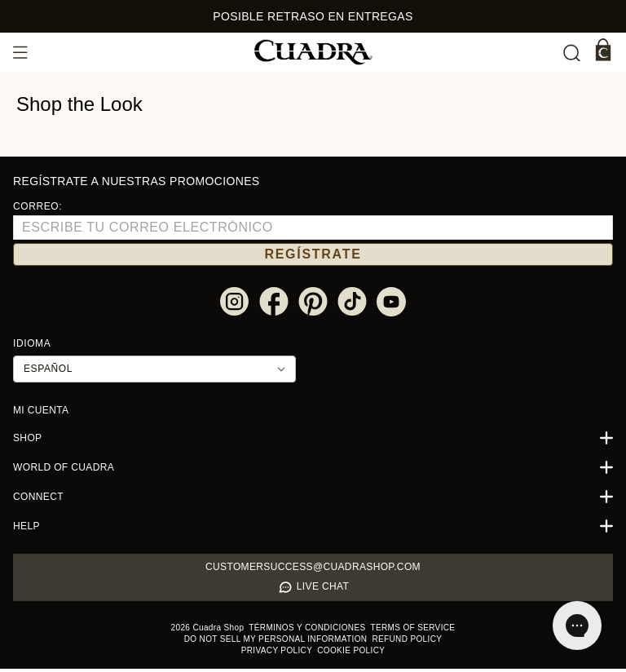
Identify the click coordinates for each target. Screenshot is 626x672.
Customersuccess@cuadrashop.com (313, 570)
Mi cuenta (38, 413)
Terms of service (399, 631)
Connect (313, 500)
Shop (313, 441)
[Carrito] (603, 50)
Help (313, 529)
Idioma (31, 346)
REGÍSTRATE (313, 256)
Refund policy (362, 642)
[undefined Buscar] (572, 53)
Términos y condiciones (312, 631)
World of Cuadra (313, 471)
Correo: (33, 207)
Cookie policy (313, 654)
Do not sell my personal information (250, 642)
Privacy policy (425, 642)
